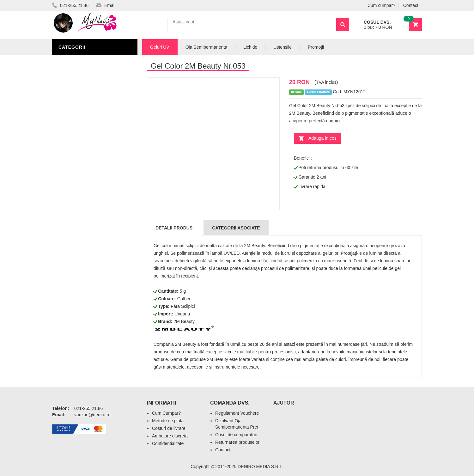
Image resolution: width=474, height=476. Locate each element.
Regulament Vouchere (237, 413)
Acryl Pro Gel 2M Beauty (91, 184)
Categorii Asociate (236, 228)
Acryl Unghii (76, 165)
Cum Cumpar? (166, 413)
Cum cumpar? (381, 5)
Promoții (316, 47)
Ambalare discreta (170, 436)
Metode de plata (168, 421)
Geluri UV (72, 61)
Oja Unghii (73, 146)
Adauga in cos (322, 138)
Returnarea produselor (237, 442)
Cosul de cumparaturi (236, 435)
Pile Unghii (73, 89)
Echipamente (76, 156)
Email (106, 5)
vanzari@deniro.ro (92, 415)
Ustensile (283, 47)
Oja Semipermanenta (86, 108)
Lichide (69, 99)
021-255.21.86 (70, 5)
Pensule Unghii (79, 137)
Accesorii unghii (81, 127)
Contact (411, 5)
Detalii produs (174, 228)
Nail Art (70, 118)
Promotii (71, 193)
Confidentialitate (168, 443)
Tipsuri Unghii (77, 174)
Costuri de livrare (169, 428)
